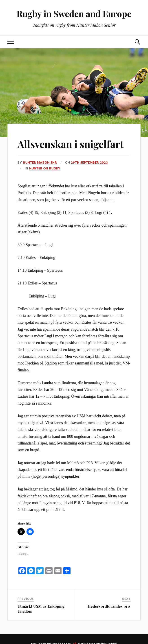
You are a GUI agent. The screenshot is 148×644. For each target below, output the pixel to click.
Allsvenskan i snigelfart (71, 144)
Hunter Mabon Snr (40, 163)
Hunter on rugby (45, 168)
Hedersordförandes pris (109, 606)
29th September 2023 (89, 163)
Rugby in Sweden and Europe (74, 14)
